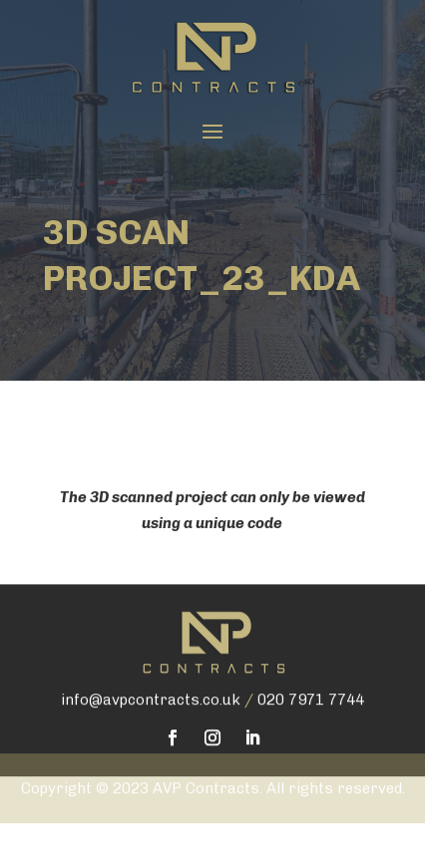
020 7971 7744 (311, 677)
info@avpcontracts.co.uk (151, 677)
